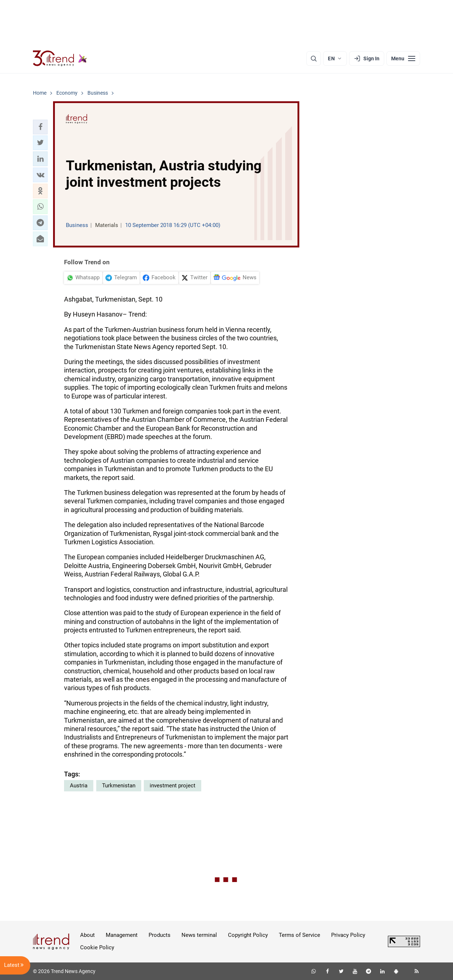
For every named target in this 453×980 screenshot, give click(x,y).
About (87, 935)
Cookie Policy (97, 947)
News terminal (199, 935)
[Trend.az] (60, 58)
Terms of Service (299, 935)
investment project (173, 786)
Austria (79, 786)
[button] (40, 127)
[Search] (314, 58)
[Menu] (403, 58)
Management (122, 935)
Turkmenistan (119, 786)
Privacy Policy (348, 935)
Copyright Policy (248, 935)
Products (160, 935)
